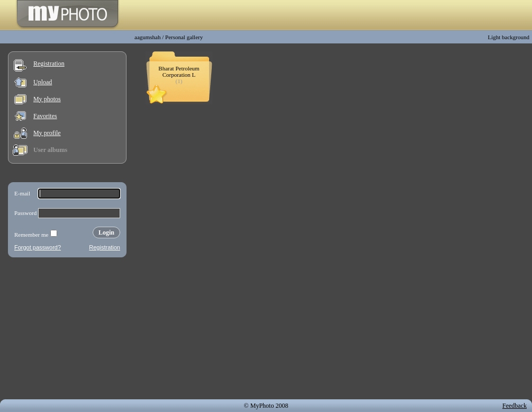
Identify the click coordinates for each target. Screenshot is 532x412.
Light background (508, 37)
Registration (49, 64)
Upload (43, 82)
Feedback (515, 406)
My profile (47, 133)
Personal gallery (184, 37)
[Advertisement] (67, 330)
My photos (47, 99)
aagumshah (147, 37)
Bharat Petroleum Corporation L (179, 71)
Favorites (45, 116)
